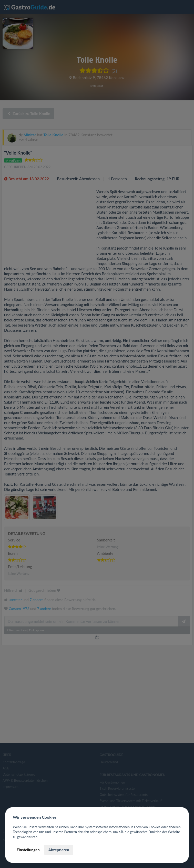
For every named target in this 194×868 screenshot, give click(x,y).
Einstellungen (28, 850)
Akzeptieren (59, 850)
